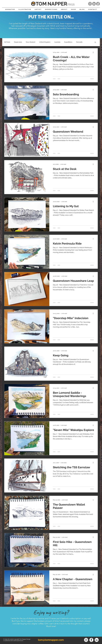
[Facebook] (98, 4)
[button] (95, 42)
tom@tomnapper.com (51, 640)
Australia (57, 42)
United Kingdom (45, 42)
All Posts (7, 42)
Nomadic (79, 42)
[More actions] (94, 52)
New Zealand (31, 42)
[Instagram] (90, 4)
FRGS (71, 5)
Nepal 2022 (18, 42)
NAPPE (56, 4)
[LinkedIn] (94, 4)
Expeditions (68, 42)
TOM (41, 4)
